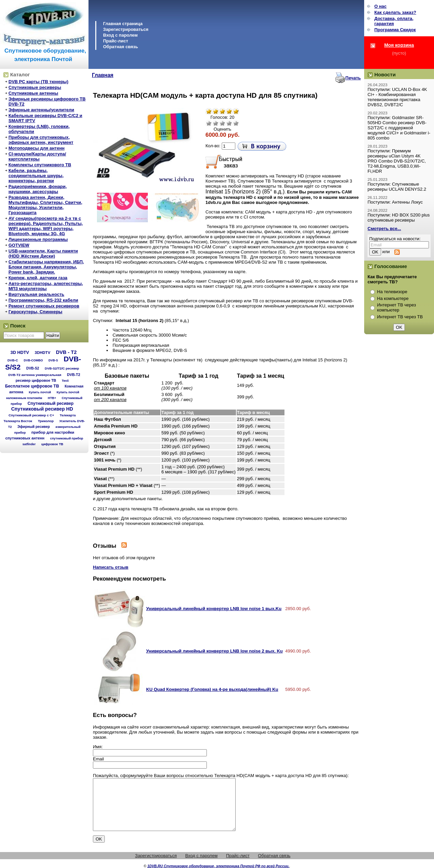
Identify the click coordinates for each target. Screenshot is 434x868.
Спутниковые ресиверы (35, 87)
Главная (103, 75)
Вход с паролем (120, 35)
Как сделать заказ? (395, 12)
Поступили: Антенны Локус (395, 202)
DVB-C (13, 360)
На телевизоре (392, 292)
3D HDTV (20, 352)
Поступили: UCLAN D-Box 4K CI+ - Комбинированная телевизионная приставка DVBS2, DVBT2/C (397, 97)
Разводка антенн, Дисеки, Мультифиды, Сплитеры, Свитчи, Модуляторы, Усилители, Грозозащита (45, 205)
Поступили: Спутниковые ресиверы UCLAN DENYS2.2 (397, 187)
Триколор (46, 421)
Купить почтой (40, 392)
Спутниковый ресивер (51, 403)
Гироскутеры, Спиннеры (35, 312)
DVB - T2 (66, 352)
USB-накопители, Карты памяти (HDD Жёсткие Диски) (43, 253)
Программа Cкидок (395, 30)
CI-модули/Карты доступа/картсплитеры (37, 156)
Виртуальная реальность (36, 294)
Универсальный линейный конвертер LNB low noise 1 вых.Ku (214, 609)
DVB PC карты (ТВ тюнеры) (38, 82)
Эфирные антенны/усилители (41, 110)
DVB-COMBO (33, 360)
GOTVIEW (19, 245)
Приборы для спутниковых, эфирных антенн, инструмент (41, 140)
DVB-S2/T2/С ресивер (62, 368)
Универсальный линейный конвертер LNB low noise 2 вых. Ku (214, 651)
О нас (380, 6)
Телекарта (68, 415)
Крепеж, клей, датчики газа (38, 278)
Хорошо (229, 123)
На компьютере (393, 298)
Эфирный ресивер (34, 427)
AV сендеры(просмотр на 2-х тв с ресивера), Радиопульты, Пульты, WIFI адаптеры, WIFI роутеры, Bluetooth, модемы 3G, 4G (46, 226)
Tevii (65, 381)
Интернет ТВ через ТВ (400, 317)
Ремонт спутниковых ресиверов (44, 306)
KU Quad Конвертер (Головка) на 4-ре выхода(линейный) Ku (212, 689)
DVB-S (53, 360)
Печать (353, 78)
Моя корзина (399, 45)
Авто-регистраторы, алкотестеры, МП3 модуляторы (46, 286)
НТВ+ (52, 398)
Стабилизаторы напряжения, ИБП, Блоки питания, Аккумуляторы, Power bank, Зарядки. (46, 267)
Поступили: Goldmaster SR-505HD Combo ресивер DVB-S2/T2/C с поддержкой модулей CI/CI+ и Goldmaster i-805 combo (399, 128)
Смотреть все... (384, 229)
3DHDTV (42, 353)
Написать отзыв (111, 567)
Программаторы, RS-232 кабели (43, 300)
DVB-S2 (33, 368)
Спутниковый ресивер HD (42, 409)
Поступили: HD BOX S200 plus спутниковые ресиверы (399, 218)
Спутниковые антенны (33, 93)
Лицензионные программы (38, 239)
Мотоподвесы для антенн (36, 148)
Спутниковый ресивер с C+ (31, 415)
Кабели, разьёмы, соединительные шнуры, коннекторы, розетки (36, 176)
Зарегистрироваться (126, 29)
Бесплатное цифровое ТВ (32, 386)
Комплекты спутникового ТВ (40, 165)
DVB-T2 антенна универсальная (35, 375)
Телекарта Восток (18, 421)
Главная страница (123, 24)
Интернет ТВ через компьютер (397, 307)
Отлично (236, 123)
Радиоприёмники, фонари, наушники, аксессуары (38, 189)
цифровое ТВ (52, 444)
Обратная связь (121, 47)
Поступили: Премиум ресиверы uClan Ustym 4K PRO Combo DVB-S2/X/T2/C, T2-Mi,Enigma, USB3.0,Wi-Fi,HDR (397, 161)
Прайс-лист (116, 41)
